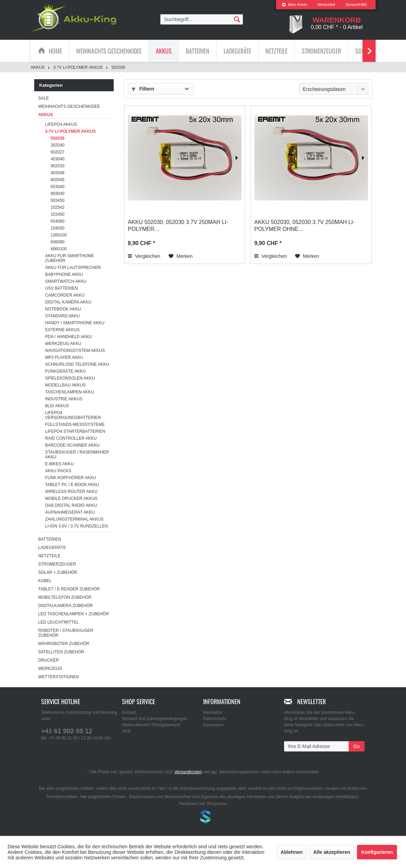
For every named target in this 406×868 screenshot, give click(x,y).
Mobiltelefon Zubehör (65, 597)
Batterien (50, 539)
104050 (58, 228)
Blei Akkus (57, 406)
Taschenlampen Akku (70, 392)
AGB (126, 731)
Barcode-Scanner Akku (72, 445)
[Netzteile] (276, 51)
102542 (58, 207)
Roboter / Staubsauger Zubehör (66, 633)
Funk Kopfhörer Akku (71, 478)
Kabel (45, 581)
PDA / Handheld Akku (69, 337)
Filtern (143, 89)
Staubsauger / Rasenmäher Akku (77, 455)
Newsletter (213, 712)
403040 (58, 159)
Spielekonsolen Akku (70, 378)
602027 (58, 152)
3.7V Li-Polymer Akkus (70, 131)
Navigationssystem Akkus (75, 351)
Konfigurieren (377, 852)
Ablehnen (292, 852)
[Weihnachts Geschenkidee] (109, 51)
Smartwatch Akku (66, 281)
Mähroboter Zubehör (64, 644)
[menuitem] (294, 5)
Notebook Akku (63, 309)
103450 (58, 214)
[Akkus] (164, 51)
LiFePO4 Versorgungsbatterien (73, 415)
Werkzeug (50, 669)
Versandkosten (188, 772)
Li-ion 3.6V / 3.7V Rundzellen (77, 526)
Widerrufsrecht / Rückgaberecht (151, 725)
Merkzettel (326, 4)
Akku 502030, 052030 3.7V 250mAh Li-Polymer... (178, 226)
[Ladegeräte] (237, 51)
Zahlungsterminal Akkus (74, 519)
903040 (58, 194)
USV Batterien (62, 288)
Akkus (46, 115)
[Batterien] (198, 51)
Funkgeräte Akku (65, 371)
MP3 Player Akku (64, 357)
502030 (58, 138)
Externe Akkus (63, 330)
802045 (58, 180)
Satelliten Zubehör (61, 652)
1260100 (59, 235)
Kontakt (129, 712)
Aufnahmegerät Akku (70, 512)
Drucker (49, 660)
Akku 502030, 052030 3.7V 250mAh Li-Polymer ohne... (305, 226)
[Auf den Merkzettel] (181, 256)
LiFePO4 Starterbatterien (75, 431)
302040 (58, 145)
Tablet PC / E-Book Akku (72, 485)
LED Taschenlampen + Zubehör (74, 614)
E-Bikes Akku (60, 464)
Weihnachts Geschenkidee (69, 106)
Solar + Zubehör (58, 572)
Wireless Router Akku (71, 492)
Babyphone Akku (64, 274)
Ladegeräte (52, 548)
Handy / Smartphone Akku (75, 323)
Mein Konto (294, 4)
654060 (58, 221)
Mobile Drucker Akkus (71, 498)
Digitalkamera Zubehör (66, 606)
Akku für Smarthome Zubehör (70, 258)
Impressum (213, 725)
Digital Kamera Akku (68, 302)
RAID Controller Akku (71, 438)
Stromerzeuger (57, 564)
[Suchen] (237, 19)
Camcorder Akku (65, 295)
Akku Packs (58, 471)
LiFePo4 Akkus (61, 124)
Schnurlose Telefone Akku (77, 364)
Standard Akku (63, 316)
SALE (44, 98)
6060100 (59, 249)
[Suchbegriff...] (202, 19)
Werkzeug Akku (63, 344)
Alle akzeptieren (332, 852)
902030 (58, 166)
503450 (58, 200)
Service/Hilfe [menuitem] (356, 4)
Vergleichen (144, 256)
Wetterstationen (59, 677)
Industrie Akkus (64, 399)
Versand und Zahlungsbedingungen (155, 719)
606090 (58, 242)
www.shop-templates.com (203, 818)
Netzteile (50, 556)
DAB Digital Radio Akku (71, 505)
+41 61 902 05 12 (67, 731)
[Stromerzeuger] (321, 51)
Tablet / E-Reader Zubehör (69, 589)
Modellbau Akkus (65, 385)
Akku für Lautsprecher (73, 268)
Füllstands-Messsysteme (75, 424)
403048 (58, 173)
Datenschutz (215, 719)
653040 (58, 187)
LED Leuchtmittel (59, 622)
